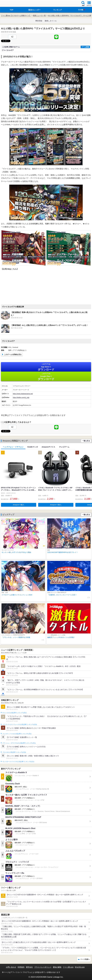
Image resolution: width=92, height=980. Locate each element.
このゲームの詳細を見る (13, 354)
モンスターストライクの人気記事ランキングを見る (18, 762)
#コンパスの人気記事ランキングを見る (14, 713)
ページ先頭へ (85, 959)
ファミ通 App (9, 4)
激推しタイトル (51, 21)
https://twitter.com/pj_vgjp (21, 398)
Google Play (46, 377)
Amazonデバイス (48, 447)
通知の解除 (57, 967)
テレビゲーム (64, 447)
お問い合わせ (11, 967)
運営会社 (29, 967)
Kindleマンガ (33, 447)
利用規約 (21, 967)
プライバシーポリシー (43, 967)
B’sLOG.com (80, 967)
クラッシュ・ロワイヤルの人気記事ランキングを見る (19, 743)
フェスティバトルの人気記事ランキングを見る (17, 734)
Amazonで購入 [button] (19, 505)
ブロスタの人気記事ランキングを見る (14, 752)
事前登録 (39, 21)
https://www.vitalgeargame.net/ (23, 394)
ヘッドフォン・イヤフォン (13, 447)
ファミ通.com (68, 967)
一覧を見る (86, 441)
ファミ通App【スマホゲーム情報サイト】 (16, 16)
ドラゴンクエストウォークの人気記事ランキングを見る (20, 724)
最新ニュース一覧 (39, 16)
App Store (46, 367)
